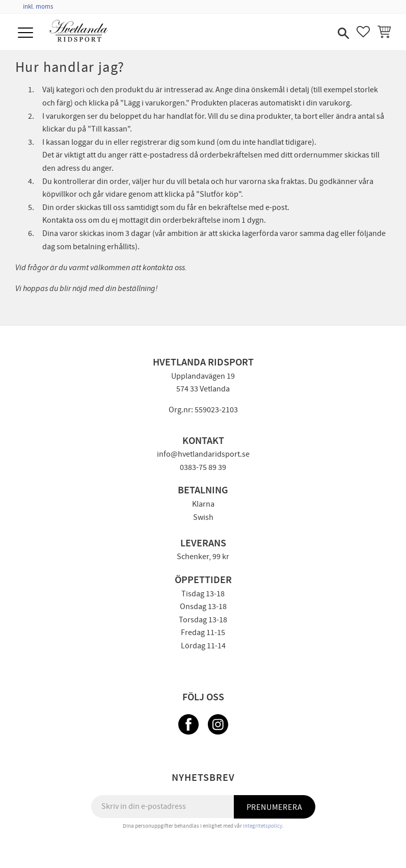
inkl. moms (38, 7)
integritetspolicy (263, 826)
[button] (27, 33)
